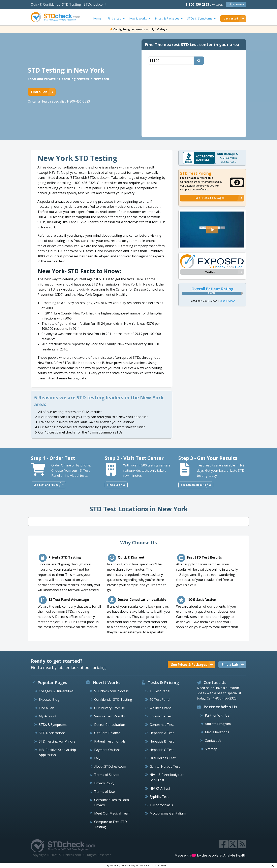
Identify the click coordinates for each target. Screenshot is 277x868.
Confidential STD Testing (113, 700)
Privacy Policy (104, 783)
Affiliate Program (218, 724)
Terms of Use (104, 792)
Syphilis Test (159, 797)
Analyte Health (235, 855)
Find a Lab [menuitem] (114, 18)
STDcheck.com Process (111, 691)
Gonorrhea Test (162, 725)
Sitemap (211, 749)
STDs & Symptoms (53, 725)
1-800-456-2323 (205, 4)
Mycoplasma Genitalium (168, 813)
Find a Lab (47, 708)
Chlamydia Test (161, 716)
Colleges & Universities (56, 691)
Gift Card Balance (107, 733)
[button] (212, 230)
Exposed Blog (49, 700)
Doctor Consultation (110, 725)
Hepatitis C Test (162, 750)
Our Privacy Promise (110, 708)
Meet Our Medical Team (112, 813)
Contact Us (213, 741)
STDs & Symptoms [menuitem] (200, 18)
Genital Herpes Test (165, 766)
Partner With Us (217, 715)
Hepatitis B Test (162, 741)
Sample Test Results (110, 716)
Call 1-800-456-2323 (222, 698)
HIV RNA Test (160, 788)
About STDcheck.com (110, 766)
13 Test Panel (160, 691)
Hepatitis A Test (162, 733)
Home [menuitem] (97, 18)
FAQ (97, 758)
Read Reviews (227, 301)
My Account (48, 716)
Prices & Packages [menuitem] (167, 18)
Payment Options (107, 750)
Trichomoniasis (161, 805)
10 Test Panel (160, 700)
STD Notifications (52, 733)
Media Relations (217, 732)
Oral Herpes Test (163, 758)
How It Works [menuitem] (138, 18)
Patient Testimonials (110, 741)
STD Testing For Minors (57, 741)
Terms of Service (107, 775)
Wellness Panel (161, 708)
